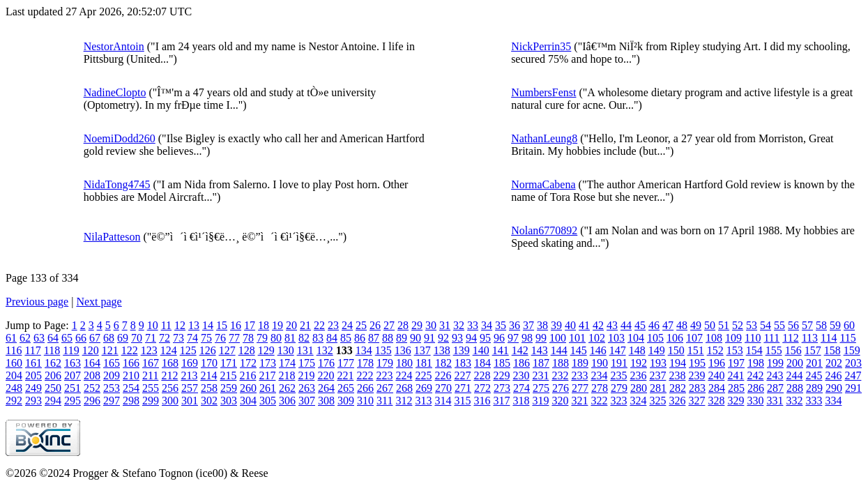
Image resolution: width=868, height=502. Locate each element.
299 (151, 401)
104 (636, 338)
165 (112, 363)
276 (561, 388)
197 (736, 363)
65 (67, 338)
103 (616, 338)
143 (540, 350)
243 (775, 375)
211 (150, 375)
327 (696, 401)
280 (639, 388)
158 (832, 350)
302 (209, 401)
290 (834, 388)
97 (513, 338)
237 (657, 375)
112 (790, 338)
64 (53, 338)
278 (600, 388)
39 (556, 325)
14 (208, 325)
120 (91, 350)
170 (209, 363)
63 (39, 338)
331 (775, 401)
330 (755, 401)
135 (383, 350)
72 (165, 338)
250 (53, 388)
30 (431, 325)
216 (248, 375)
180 (404, 363)
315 (462, 401)
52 (738, 325)
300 (170, 401)
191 (619, 363)
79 (262, 338)
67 (95, 338)
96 (499, 338)
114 (829, 338)
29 (417, 325)
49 (696, 325)
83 (318, 338)
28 (403, 325)
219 (306, 375)
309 (346, 401)
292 (14, 401)
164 (92, 363)
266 (365, 388)
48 (682, 325)
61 (11, 338)
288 (795, 388)
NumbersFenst (543, 92)
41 (584, 325)
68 (109, 338)
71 (151, 338)
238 (677, 375)
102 (597, 338)
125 (188, 350)
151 (696, 350)
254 (131, 388)
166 (131, 363)
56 (793, 325)
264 (326, 388)
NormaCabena (543, 184)
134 (364, 350)
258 (209, 388)
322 (599, 401)
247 (853, 375)
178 (365, 363)
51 (724, 325)
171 (229, 363)
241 (736, 375)
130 (286, 350)
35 (501, 325)
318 (521, 401)
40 (570, 325)
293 (33, 401)
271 (463, 388)
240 (716, 375)
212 (169, 375)
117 (32, 350)
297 (112, 401)
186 (521, 363)
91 (429, 338)
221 (345, 375)
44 (626, 325)
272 (482, 388)
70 (137, 338)
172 (248, 363)
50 (710, 325)
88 (388, 338)
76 (220, 338)
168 (170, 363)
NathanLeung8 (544, 138)
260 (248, 388)
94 (471, 338)
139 (462, 350)
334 (833, 401)
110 (753, 338)
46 (654, 325)
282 (678, 388)
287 (775, 388)
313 (423, 401)
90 (416, 338)
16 (236, 325)
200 (795, 363)
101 (577, 338)
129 (266, 350)
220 (326, 375)
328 (716, 401)
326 (677, 401)
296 (92, 401)
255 (151, 388)
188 (561, 363)
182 (443, 363)
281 (658, 388)
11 (166, 325)
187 (541, 363)
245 (814, 375)
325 (657, 401)
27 (389, 325)
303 (229, 401)
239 (696, 375)
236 (638, 375)
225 (423, 375)
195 (697, 363)
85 (346, 338)
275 (541, 388)
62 (25, 338)
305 (268, 401)
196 (717, 363)
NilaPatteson (112, 237)
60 (849, 325)
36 (515, 325)
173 (268, 363)
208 (92, 375)
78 (248, 338)
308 (326, 401)
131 (305, 350)
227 (462, 375)
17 (250, 325)
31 (445, 325)
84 (332, 338)
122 (130, 350)
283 (697, 388)
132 (325, 350)
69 (123, 338)
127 (227, 350)
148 (637, 350)
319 (540, 401)
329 (736, 401)
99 (541, 338)
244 (794, 375)
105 (655, 338)
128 (247, 350)
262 (287, 388)
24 (347, 325)
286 (756, 388)
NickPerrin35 (541, 46)
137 (422, 350)
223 (384, 375)
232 (560, 375)
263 (307, 388)
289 (814, 388)
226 (443, 375)
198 (756, 363)
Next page (99, 302)
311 (384, 401)
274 (521, 388)
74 (192, 338)
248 (14, 388)
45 (640, 325)
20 (291, 325)
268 (404, 388)
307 (307, 401)
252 (92, 388)
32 (459, 325)
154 (754, 350)
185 (502, 363)
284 (717, 388)
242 (755, 375)
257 (190, 388)
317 (501, 401)
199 (775, 363)
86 (360, 338)
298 (131, 401)
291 (853, 388)
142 (520, 350)
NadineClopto (115, 92)
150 (676, 350)
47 (668, 325)
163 (73, 363)
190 (600, 363)
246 (833, 375)
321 (579, 401)
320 (560, 401)
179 (385, 363)
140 (481, 350)
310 (365, 401)
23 (333, 325)
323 (618, 401)
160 (14, 363)
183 (463, 363)
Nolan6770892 (544, 230)
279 (619, 388)
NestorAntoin (114, 46)
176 (326, 363)
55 (779, 325)
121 (110, 350)
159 (852, 350)
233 (579, 375)
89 (402, 338)
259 (229, 388)
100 (558, 338)
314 (443, 401)
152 (715, 350)
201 (814, 363)
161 (33, 363)
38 (542, 325)
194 (678, 363)
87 (374, 338)
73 (178, 338)
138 (442, 350)
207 (73, 375)
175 (307, 363)
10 (153, 325)
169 (190, 363)
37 (528, 325)
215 (228, 375)
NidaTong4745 (117, 184)
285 (736, 388)
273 (502, 388)
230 (521, 375)
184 (482, 363)
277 (580, 388)
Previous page (37, 302)
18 (264, 325)
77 (234, 338)
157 (813, 350)
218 (287, 375)
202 (834, 363)
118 (52, 350)
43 (612, 325)
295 (73, 401)
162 (53, 363)
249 (33, 388)
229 (501, 375)
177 (346, 363)
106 (675, 338)
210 (131, 375)
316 (482, 401)
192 (639, 363)
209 (112, 375)
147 (618, 350)
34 (487, 325)
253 (112, 388)
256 (170, 388)
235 (618, 375)
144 (559, 350)
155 (774, 350)
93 (457, 338)
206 (53, 375)
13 (194, 325)
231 (540, 375)
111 (771, 338)
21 (305, 325)
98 (527, 338)
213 (189, 375)
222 (365, 375)
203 (853, 363)
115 (847, 338)
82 (304, 338)
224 (404, 375)
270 (443, 388)
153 (735, 350)
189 (580, 363)
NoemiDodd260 (120, 138)
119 (71, 350)
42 (598, 325)
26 (375, 325)
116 (14, 350)
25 (361, 325)
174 (287, 363)
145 (579, 350)
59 (835, 325)
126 (208, 350)
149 (657, 350)
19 (277, 325)
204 (14, 375)
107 (694, 338)
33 (473, 325)
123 (149, 350)
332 (794, 401)
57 (807, 325)
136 (403, 350)
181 (424, 363)
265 (346, 388)
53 (752, 325)
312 (404, 401)
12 (180, 325)
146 (598, 350)
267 (385, 388)
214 (208, 375)
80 (276, 338)
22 (319, 325)
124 (169, 350)
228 (482, 375)
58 (821, 325)
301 (190, 401)
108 (714, 338)
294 (53, 401)
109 (733, 338)
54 (766, 325)
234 (599, 375)
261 (268, 388)
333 (814, 401)
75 (206, 338)
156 (793, 350)
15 (222, 325)
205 (33, 375)
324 (638, 401)
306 (287, 401)
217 (267, 375)
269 (424, 388)
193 (658, 363)
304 (248, 401)
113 (810, 338)
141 (501, 350)
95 (485, 338)
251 (73, 388)
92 (443, 338)
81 (290, 338)
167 (151, 363)
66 (81, 338)
